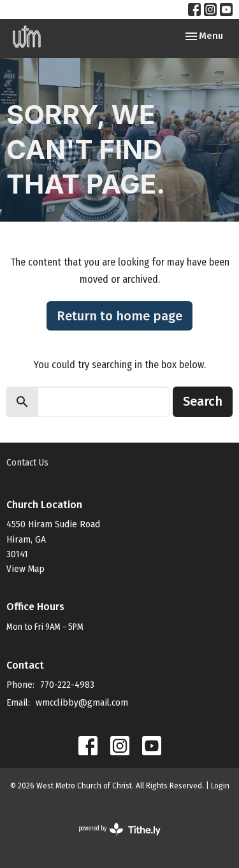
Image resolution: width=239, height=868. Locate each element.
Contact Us (27, 462)
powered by (119, 829)
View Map (25, 569)
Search (203, 401)
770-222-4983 (67, 685)
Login (220, 786)
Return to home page (119, 316)
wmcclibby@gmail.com (82, 702)
